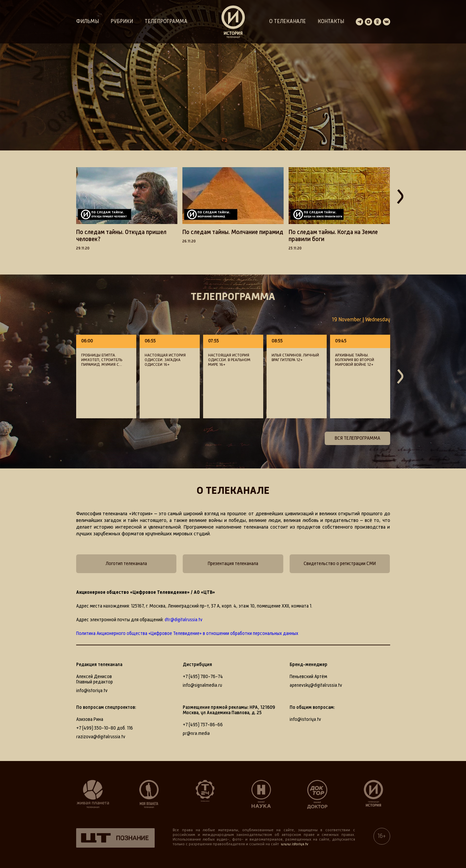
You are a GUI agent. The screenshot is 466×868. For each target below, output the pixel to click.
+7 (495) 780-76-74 (203, 677)
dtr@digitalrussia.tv (184, 620)
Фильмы (88, 22)
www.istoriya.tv (295, 844)
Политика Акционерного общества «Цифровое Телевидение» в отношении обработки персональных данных (187, 634)
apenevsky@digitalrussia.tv (316, 685)
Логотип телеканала (126, 564)
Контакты (331, 22)
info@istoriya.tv (92, 691)
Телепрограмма (166, 22)
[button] (66, 212)
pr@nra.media (196, 734)
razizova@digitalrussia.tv (101, 737)
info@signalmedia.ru (202, 685)
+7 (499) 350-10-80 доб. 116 (105, 728)
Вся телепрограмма (357, 438)
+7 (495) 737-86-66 (203, 725)
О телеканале (288, 22)
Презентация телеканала (233, 564)
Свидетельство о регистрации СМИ (340, 564)
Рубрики (122, 22)
